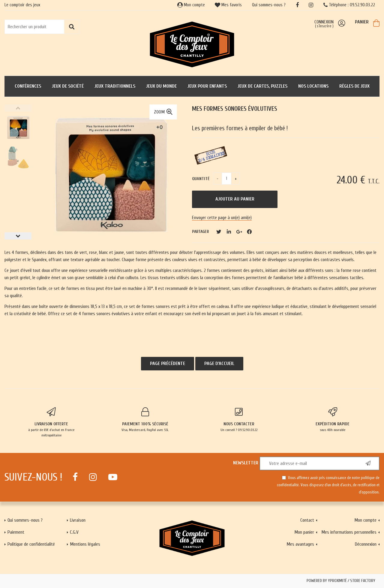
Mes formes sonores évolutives (235, 109)
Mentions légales (85, 544)
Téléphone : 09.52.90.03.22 (349, 5)
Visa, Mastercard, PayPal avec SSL (145, 420)
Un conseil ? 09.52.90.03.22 (239, 420)
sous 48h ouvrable (333, 420)
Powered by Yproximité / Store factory (341, 581)
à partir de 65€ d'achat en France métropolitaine (51, 422)
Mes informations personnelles (349, 532)
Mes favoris (228, 5)
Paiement (16, 532)
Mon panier (304, 532)
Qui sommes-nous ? (269, 5)
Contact (307, 520)
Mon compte (191, 5)
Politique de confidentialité (31, 544)
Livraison (78, 520)
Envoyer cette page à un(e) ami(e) (222, 218)
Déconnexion (366, 544)
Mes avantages (300, 544)
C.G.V (74, 532)
